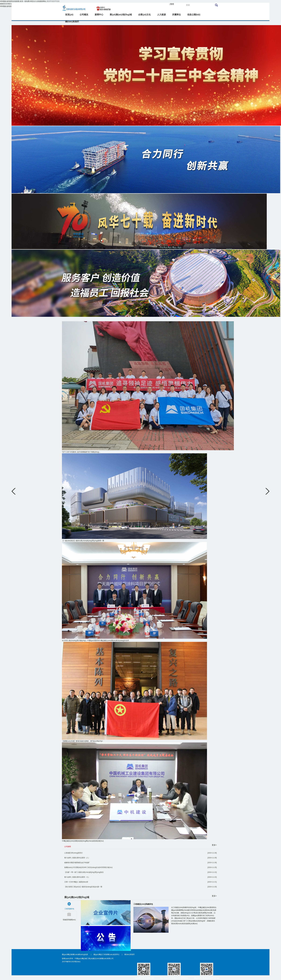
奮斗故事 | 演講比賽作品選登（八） (77, 858)
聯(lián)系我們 (129, 954)
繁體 (172, 4)
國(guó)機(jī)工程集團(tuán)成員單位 (106, 954)
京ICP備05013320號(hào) (71, 962)
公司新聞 (68, 847)
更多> (214, 845)
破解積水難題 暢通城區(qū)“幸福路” (77, 863)
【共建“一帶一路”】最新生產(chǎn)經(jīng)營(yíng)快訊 (84, 872)
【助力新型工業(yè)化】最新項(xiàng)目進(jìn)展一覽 (83, 887)
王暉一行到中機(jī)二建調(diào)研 (76, 882)
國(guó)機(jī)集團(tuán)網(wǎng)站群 (75, 954)
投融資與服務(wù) (69, 920)
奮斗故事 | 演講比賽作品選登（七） (77, 877)
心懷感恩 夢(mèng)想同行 (74, 853)
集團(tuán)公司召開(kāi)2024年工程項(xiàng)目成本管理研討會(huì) (88, 867)
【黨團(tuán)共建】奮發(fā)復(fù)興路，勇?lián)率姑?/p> (82, 741)
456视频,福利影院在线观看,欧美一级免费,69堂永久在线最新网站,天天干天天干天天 (30, 1)
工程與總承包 (69, 909)
